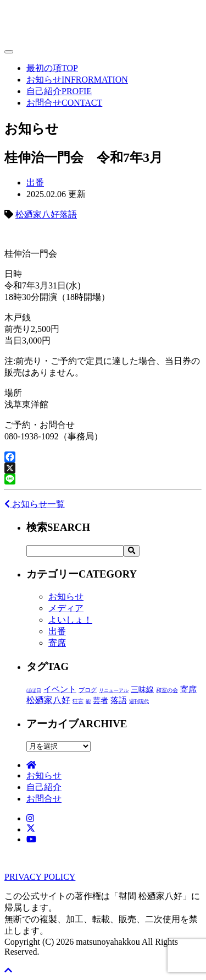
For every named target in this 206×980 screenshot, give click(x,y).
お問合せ (64, 103)
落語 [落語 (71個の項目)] (119, 700)
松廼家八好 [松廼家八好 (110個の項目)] (48, 700)
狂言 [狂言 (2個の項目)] (78, 701)
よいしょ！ (70, 620)
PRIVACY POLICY (40, 877)
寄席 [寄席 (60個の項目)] (188, 689)
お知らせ (77, 80)
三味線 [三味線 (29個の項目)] (142, 690)
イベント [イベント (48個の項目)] (60, 689)
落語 (68, 214)
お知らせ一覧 (35, 504)
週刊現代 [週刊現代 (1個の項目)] (139, 701)
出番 (35, 183)
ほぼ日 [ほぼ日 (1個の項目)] (34, 690)
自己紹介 (59, 91)
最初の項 (52, 68)
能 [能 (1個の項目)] (88, 701)
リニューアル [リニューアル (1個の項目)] (114, 690)
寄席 (57, 643)
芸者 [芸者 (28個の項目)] (101, 701)
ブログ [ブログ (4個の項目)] (88, 690)
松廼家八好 (37, 214)
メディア (66, 608)
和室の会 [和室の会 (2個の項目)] (167, 690)
